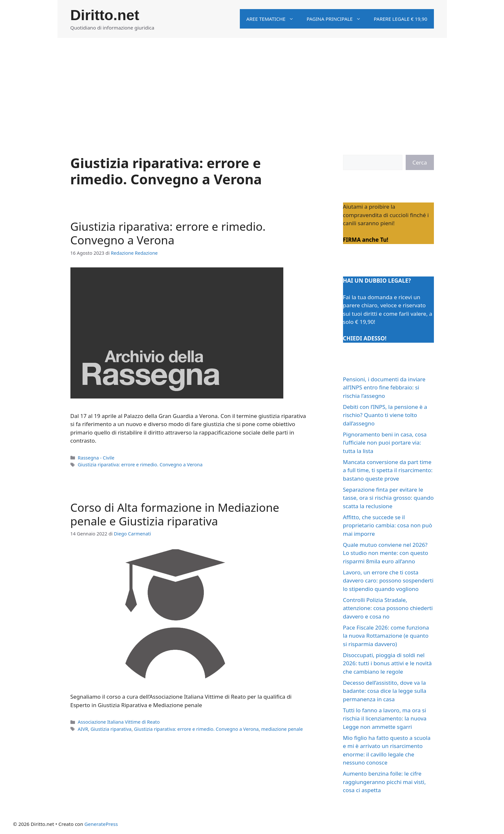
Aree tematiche (273, 19)
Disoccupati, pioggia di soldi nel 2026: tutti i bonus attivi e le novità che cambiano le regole (387, 663)
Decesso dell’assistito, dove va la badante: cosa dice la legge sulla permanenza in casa (385, 691)
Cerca (420, 162)
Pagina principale (337, 19)
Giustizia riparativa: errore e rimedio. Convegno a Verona (168, 233)
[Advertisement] (252, 87)
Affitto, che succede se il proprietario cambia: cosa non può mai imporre (388, 525)
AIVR (83, 729)
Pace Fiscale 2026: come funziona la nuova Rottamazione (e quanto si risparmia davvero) (386, 636)
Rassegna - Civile (96, 458)
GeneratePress (101, 824)
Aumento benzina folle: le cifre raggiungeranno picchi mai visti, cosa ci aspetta (384, 782)
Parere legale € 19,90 (401, 19)
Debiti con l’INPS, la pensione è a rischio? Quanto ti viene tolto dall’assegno (385, 415)
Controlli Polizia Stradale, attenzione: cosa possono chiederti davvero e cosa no (388, 608)
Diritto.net (105, 15)
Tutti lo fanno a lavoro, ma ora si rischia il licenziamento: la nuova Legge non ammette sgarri (385, 718)
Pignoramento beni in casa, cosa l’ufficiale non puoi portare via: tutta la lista (385, 443)
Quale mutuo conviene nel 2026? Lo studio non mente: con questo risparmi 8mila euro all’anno (386, 553)
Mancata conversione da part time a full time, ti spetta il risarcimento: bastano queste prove (388, 470)
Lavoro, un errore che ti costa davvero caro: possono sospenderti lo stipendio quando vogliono (388, 581)
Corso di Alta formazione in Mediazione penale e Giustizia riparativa (175, 514)
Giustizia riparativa (111, 729)
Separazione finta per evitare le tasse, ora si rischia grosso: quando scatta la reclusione (388, 498)
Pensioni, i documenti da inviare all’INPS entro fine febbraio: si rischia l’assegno (384, 387)
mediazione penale (282, 729)
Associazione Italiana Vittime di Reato (119, 722)
